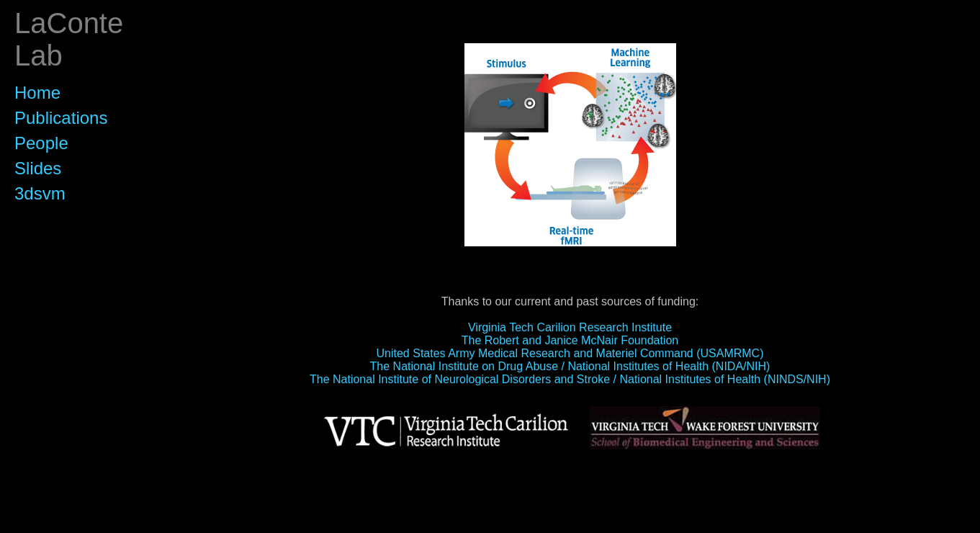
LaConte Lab (69, 39)
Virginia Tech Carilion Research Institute (570, 327)
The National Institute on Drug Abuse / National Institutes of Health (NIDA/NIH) (570, 366)
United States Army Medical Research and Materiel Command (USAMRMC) (570, 353)
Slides (38, 168)
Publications (61, 118)
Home (37, 93)
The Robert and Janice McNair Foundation (570, 340)
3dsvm (40, 193)
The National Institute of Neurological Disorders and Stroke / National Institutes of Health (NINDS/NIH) (570, 379)
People (41, 143)
